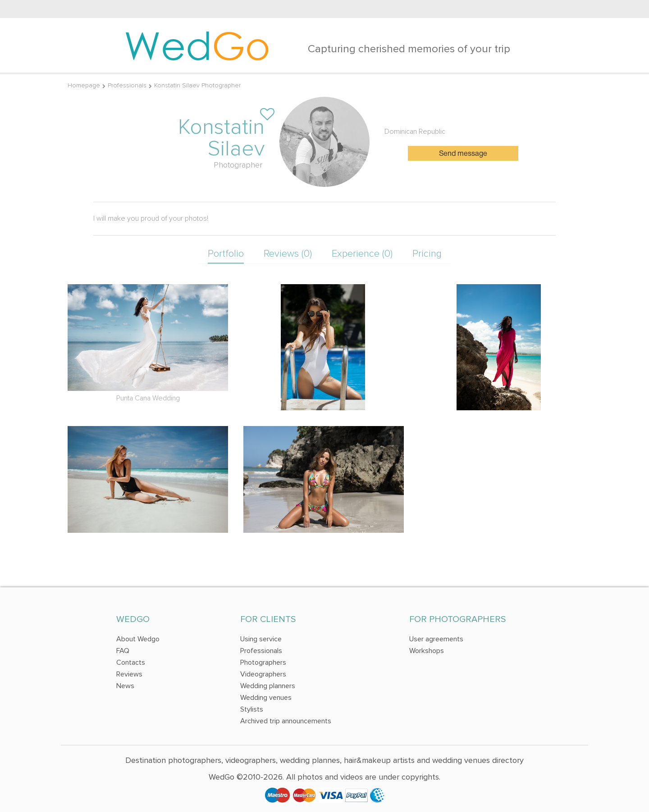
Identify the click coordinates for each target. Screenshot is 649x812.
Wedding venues (266, 698)
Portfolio (226, 254)
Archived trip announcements (286, 721)
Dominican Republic (415, 132)
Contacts (131, 662)
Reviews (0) (288, 254)
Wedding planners (268, 686)
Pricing (427, 254)
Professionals (127, 85)
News (125, 686)
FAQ (123, 651)
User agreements (436, 639)
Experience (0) (362, 254)
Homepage (84, 85)
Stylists (252, 709)
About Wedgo (138, 639)
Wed (197, 45)
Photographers (263, 662)
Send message (463, 154)
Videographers (263, 674)
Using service (261, 639)
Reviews (129, 674)
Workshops (427, 651)
